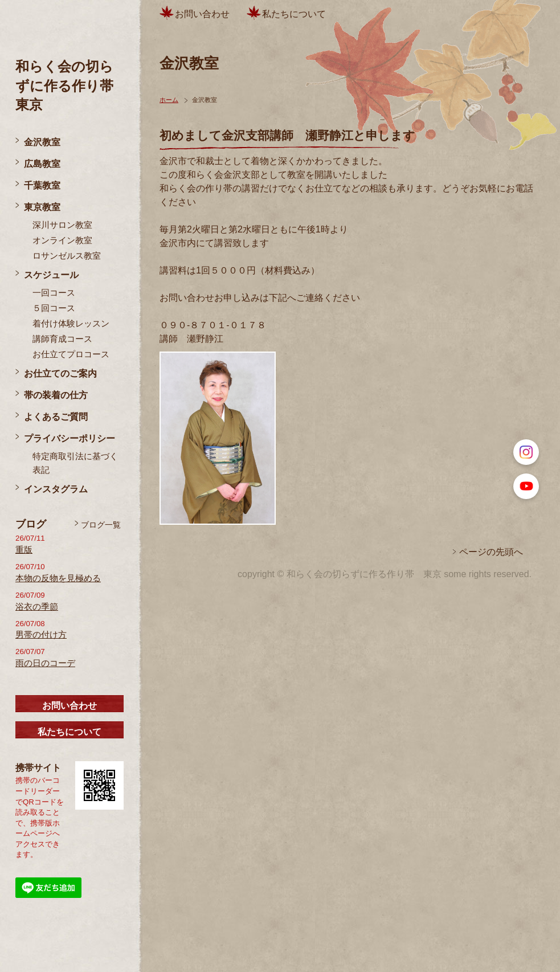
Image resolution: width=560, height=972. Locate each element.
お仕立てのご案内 (60, 373)
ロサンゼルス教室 (67, 256)
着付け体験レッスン (71, 324)
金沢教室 (42, 142)
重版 (24, 550)
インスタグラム (56, 489)
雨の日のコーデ (45, 663)
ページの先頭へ (491, 552)
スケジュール (51, 275)
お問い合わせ (70, 706)
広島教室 (42, 164)
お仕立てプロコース (71, 354)
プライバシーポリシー (70, 438)
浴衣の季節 (37, 607)
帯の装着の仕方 (56, 395)
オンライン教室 (62, 240)
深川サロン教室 (62, 225)
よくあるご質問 (56, 417)
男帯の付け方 (41, 635)
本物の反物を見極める (58, 578)
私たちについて (70, 732)
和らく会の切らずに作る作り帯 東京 (71, 85)
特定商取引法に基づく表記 (75, 463)
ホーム (169, 100)
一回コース (54, 293)
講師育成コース (62, 339)
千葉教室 (42, 185)
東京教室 (42, 207)
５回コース (54, 308)
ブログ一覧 (101, 525)
